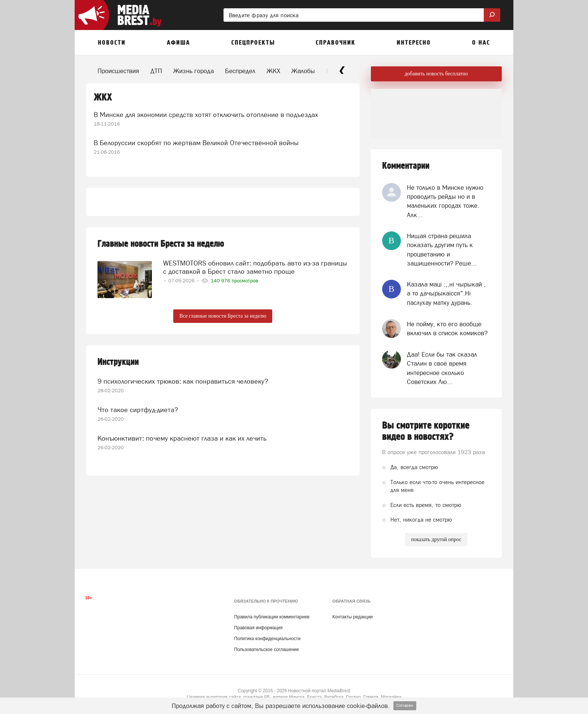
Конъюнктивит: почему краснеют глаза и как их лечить (182, 438)
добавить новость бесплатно (436, 74)
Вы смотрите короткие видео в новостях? (426, 431)
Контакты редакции (352, 617)
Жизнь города (193, 71)
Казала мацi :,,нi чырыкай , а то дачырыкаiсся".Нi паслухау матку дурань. (446, 293)
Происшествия (118, 71)
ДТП (156, 71)
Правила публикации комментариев (272, 617)
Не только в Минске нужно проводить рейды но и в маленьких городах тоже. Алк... (445, 201)
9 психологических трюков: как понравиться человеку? (183, 381)
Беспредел (240, 71)
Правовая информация (258, 628)
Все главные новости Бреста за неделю (223, 316)
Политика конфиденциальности (267, 639)
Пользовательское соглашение (266, 649)
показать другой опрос (436, 539)
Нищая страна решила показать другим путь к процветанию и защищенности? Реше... (442, 250)
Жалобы (303, 71)
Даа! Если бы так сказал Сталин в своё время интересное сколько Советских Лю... (442, 368)
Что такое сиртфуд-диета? (138, 410)
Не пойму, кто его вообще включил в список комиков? (447, 328)
